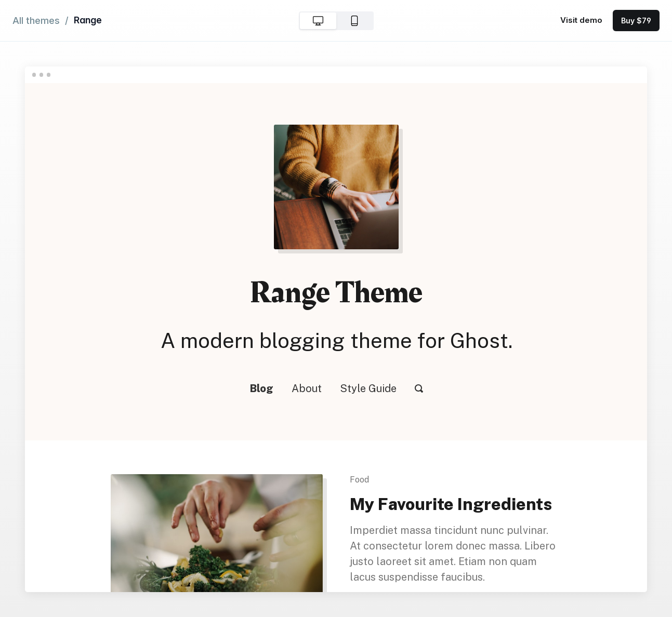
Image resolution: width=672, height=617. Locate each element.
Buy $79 (636, 21)
